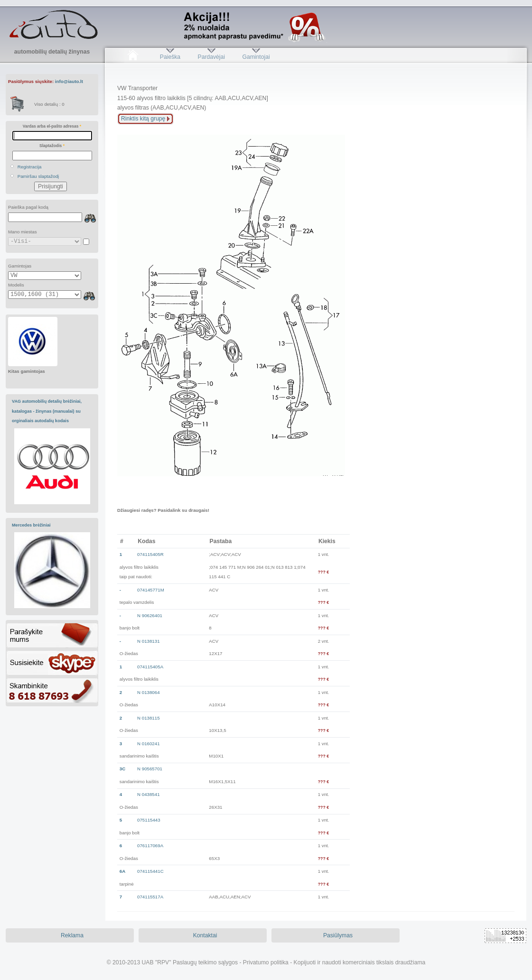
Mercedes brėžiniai (31, 525)
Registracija (30, 167)
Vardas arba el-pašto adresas (52, 126)
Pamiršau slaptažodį (38, 176)
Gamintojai (256, 57)
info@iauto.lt (69, 81)
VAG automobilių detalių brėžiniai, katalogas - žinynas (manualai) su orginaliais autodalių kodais (47, 411)
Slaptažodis (52, 146)
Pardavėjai (211, 57)
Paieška (170, 57)
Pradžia (133, 57)
